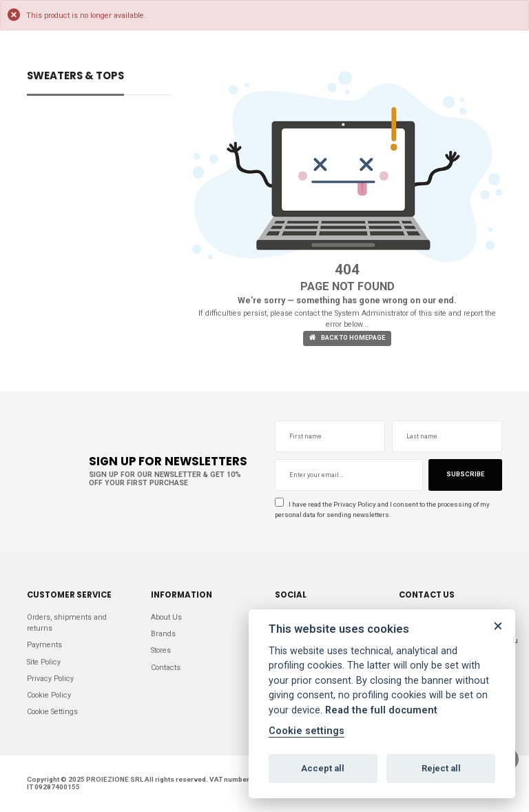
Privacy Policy (355, 504)
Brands (163, 634)
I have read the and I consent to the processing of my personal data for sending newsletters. (382, 508)
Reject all (441, 768)
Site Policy (44, 662)
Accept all (323, 768)
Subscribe (465, 474)
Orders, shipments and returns (67, 623)
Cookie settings (307, 731)
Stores (161, 650)
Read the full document (381, 710)
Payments (44, 645)
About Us (166, 617)
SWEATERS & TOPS (75, 77)
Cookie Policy (49, 695)
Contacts (166, 668)
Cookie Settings (52, 712)
